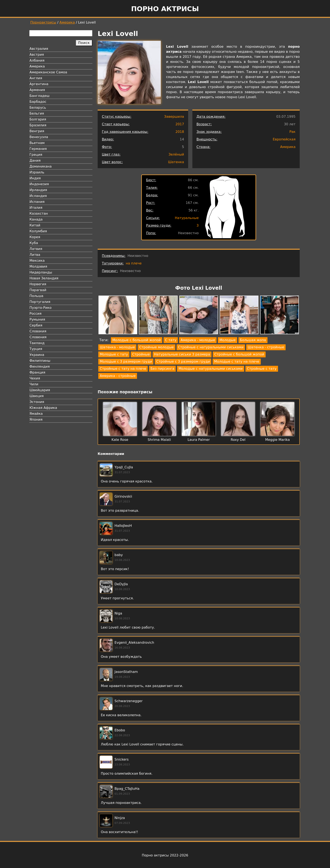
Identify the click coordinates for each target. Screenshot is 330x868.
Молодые (227, 340)
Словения (38, 337)
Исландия (38, 196)
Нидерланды (41, 272)
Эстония (37, 402)
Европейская (284, 139)
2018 (180, 132)
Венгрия (37, 131)
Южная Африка (43, 408)
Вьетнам (37, 143)
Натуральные (187, 218)
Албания (37, 60)
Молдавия (38, 266)
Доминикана (41, 166)
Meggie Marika (277, 440)
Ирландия (38, 190)
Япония (36, 419)
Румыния (37, 319)
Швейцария (40, 390)
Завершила (174, 117)
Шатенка (176, 162)
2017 (180, 124)
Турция (36, 349)
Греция (36, 155)
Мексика (37, 261)
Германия (38, 149)
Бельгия (37, 113)
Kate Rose (120, 440)
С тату (171, 340)
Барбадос (38, 102)
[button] (118, 316)
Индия (35, 178)
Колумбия (38, 231)
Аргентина (39, 84)
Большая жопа (253, 340)
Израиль (37, 172)
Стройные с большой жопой (239, 354)
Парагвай (38, 290)
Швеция (37, 396)
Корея (35, 237)
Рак (292, 132)
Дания (35, 161)
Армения (37, 90)
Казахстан (39, 213)
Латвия (36, 249)
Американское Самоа (48, 72)
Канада (36, 219)
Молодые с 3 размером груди (126, 361)
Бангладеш (39, 96)
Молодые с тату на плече (237, 361)
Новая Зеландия (44, 278)
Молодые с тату (114, 354)
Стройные (141, 354)
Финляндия (40, 367)
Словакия (38, 331)
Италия (36, 208)
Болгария (38, 119)
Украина (37, 355)
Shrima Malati (159, 440)
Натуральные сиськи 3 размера (182, 354)
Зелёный (176, 154)
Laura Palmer (199, 440)
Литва (35, 255)
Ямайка (36, 414)
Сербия (36, 325)
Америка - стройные (118, 376)
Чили (34, 384)
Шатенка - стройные (266, 347)
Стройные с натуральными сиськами (211, 347)
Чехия (35, 378)
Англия (36, 78)
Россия (35, 314)
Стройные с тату (262, 369)
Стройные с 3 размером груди (183, 361)
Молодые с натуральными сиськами (211, 369)
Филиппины (40, 361)
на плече (134, 263)
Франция (37, 372)
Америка (67, 22)
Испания (37, 202)
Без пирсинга (162, 369)
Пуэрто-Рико (41, 308)
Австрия (37, 55)
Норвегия (38, 284)
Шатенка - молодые (117, 347)
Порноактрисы (43, 22)
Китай (35, 225)
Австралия (39, 49)
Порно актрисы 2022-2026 (165, 855)
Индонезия (39, 184)
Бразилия (38, 125)
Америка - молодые (198, 340)
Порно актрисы (165, 9)
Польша (36, 296)
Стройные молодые (156, 347)
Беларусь (38, 108)
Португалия (40, 302)
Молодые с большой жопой (137, 340)
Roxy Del (238, 440)
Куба (34, 243)
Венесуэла (39, 137)
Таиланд (37, 343)
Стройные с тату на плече (123, 369)
